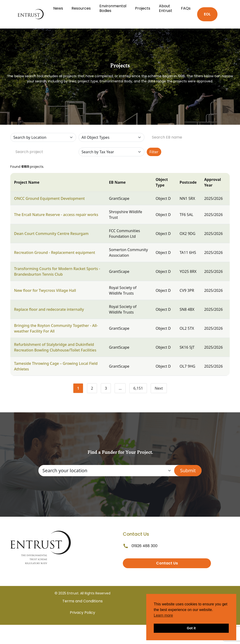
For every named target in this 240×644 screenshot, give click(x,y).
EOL (207, 14)
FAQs (186, 8)
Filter (154, 152)
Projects (143, 8)
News (58, 8)
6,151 (140, 389)
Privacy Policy (82, 613)
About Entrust (166, 8)
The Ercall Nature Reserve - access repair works (56, 215)
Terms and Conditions (82, 601)
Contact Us (167, 563)
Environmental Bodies (113, 8)
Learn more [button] (163, 615)
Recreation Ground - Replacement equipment (55, 252)
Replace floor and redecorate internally (49, 309)
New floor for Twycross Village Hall (45, 290)
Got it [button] (191, 628)
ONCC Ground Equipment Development (49, 198)
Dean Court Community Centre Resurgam (51, 234)
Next (159, 388)
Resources (81, 8)
